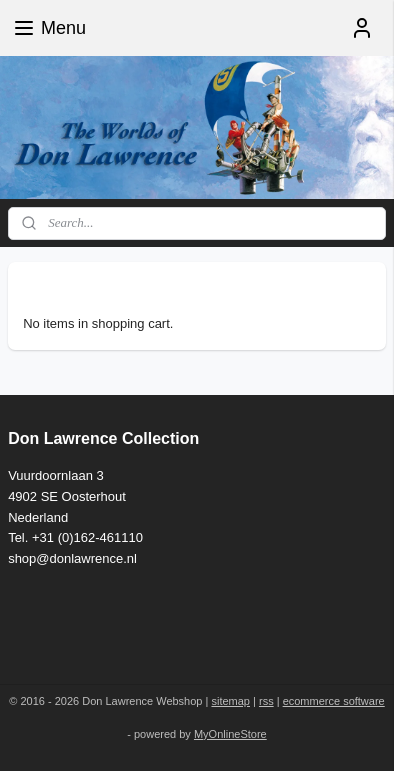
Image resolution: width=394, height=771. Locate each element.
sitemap (230, 701)
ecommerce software (334, 701)
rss (266, 701)
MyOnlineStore (230, 734)
